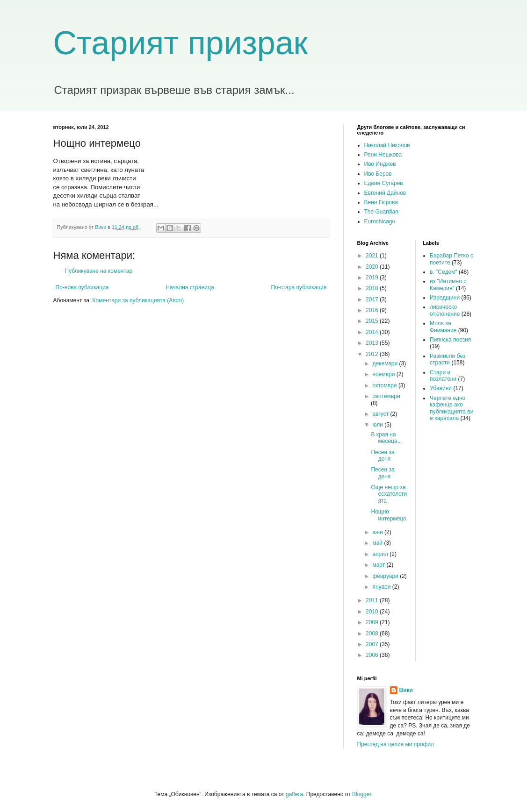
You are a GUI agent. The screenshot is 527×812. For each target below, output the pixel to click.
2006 (373, 655)
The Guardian (381, 212)
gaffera (294, 794)
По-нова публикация (82, 287)
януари (382, 587)
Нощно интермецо (388, 515)
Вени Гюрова (381, 202)
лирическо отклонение (445, 310)
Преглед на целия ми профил (396, 744)
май (378, 543)
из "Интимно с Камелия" (448, 285)
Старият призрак (181, 43)
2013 (373, 343)
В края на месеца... (386, 438)
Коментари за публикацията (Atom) (138, 300)
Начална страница (190, 287)
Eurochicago (380, 221)
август (381, 414)
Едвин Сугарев (384, 183)
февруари (386, 576)
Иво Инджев (380, 164)
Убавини (441, 388)
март (379, 565)
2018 (373, 288)
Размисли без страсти (448, 359)
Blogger (362, 794)
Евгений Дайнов (385, 193)
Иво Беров (378, 174)
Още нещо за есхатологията (389, 494)
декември (386, 363)
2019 (373, 278)
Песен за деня (383, 456)
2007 (373, 644)
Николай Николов (387, 145)
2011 (373, 600)
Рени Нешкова (383, 155)
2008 (373, 634)
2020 (373, 267)
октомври (385, 385)
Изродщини (445, 298)
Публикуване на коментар (99, 271)
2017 (373, 299)
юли (378, 425)
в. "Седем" (444, 272)
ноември (384, 374)
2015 (373, 321)
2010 (373, 612)
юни (378, 532)
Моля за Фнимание (443, 327)
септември (386, 396)
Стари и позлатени (443, 376)
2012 (373, 354)
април (381, 554)
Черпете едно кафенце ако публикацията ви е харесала (451, 408)
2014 (373, 332)
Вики (406, 690)
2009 (373, 622)
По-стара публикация (299, 287)
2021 (373, 256)
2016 (373, 310)
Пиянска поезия (450, 340)
